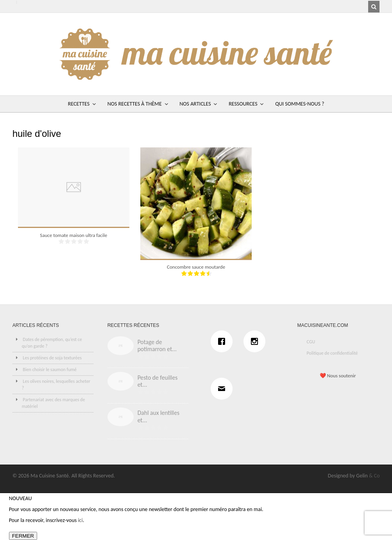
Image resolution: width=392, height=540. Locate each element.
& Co (374, 476)
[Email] (224, 389)
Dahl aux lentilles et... (158, 416)
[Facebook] (224, 341)
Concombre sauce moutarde (196, 267)
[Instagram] (256, 341)
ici (80, 520)
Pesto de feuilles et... (158, 381)
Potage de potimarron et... (157, 346)
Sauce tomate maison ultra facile (73, 235)
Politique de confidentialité (332, 353)
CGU (311, 342)
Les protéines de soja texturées (52, 358)
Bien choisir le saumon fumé (50, 370)
